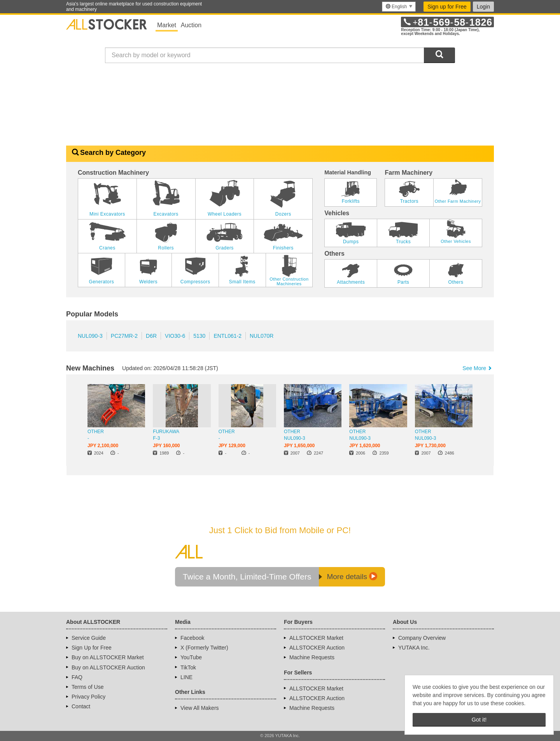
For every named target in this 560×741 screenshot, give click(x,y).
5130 (199, 336)
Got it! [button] (479, 720)
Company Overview (422, 638)
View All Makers (200, 708)
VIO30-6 (175, 336)
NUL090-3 (90, 336)
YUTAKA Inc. (414, 648)
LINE (186, 677)
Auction (191, 25)
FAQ (77, 677)
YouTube (191, 657)
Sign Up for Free (92, 648)
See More (478, 368)
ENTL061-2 (227, 336)
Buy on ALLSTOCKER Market (108, 657)
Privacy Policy (88, 697)
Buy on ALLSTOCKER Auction (108, 667)
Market (167, 25)
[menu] (399, 7)
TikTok (188, 667)
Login (483, 7)
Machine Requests (312, 657)
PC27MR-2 (124, 336)
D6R (151, 336)
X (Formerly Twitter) (204, 648)
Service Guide (89, 638)
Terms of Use (87, 687)
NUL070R (262, 336)
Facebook (192, 638)
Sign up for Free (447, 7)
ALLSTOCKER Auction (317, 648)
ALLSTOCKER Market (316, 638)
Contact (81, 706)
